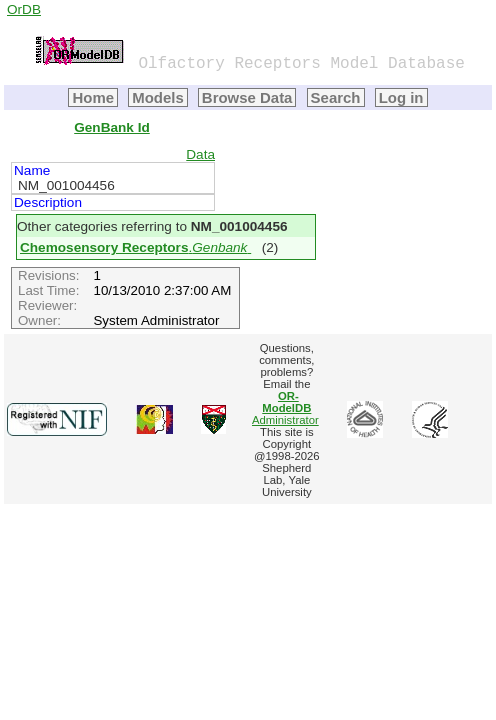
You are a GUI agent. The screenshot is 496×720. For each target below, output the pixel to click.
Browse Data (247, 97)
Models (158, 97)
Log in (401, 97)
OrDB (24, 9)
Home (93, 97)
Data (200, 154)
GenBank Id (112, 127)
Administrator (285, 408)
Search (336, 97)
